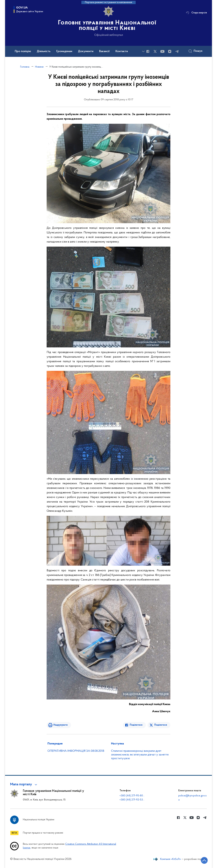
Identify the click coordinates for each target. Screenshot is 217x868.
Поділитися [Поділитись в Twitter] (161, 725)
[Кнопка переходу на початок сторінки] (204, 860)
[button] (24, 784)
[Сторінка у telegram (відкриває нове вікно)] (177, 51)
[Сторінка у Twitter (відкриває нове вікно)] (155, 51)
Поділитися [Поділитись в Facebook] (136, 725)
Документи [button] (86, 51)
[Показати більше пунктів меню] (143, 51)
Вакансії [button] (104, 51)
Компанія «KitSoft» (171, 859)
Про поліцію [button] (23, 51)
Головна (25, 67)
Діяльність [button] (44, 51)
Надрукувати (61, 725)
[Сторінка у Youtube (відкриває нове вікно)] (162, 51)
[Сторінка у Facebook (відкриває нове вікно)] (148, 51)
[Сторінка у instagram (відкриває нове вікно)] (170, 51)
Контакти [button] (122, 51)
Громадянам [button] (64, 51)
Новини (39, 67)
